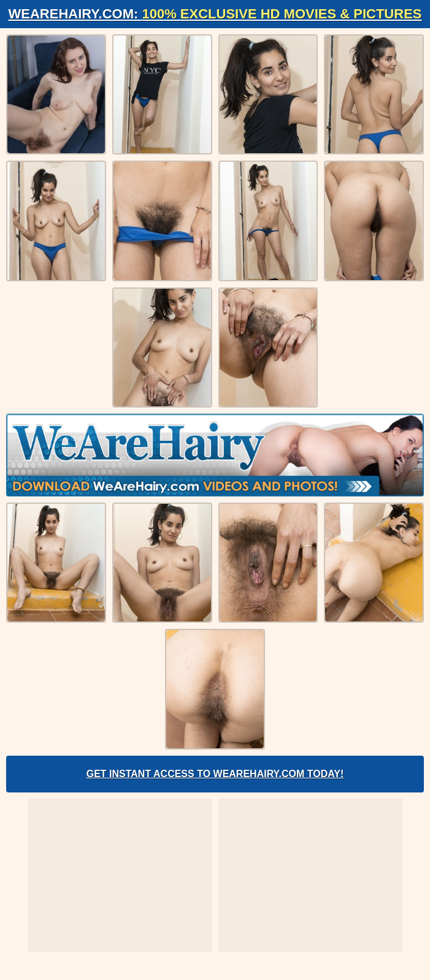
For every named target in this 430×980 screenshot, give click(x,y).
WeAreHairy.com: (215, 14)
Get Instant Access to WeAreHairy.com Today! (215, 774)
